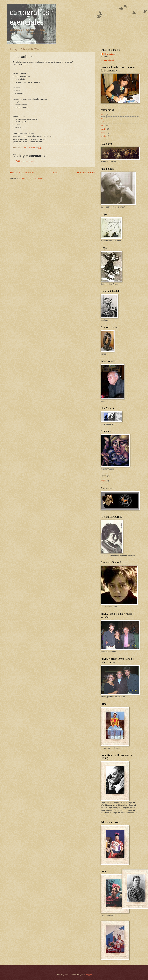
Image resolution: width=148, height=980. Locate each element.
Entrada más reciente (22, 173)
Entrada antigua (86, 173)
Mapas (103, 481)
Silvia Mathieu (109, 54)
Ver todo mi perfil (107, 60)
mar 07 (103, 132)
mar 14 (103, 129)
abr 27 (103, 125)
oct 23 (103, 115)
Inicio (55, 173)
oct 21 (103, 118)
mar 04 (103, 136)
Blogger (89, 974)
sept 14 (104, 122)
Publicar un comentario (25, 161)
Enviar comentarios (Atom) (32, 178)
